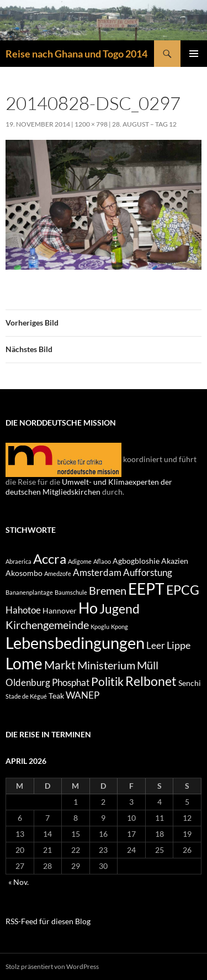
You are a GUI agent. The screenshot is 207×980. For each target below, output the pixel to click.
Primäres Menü (194, 54)
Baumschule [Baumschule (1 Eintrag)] (71, 592)
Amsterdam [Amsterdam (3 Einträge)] (97, 573)
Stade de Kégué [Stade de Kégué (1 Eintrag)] (26, 696)
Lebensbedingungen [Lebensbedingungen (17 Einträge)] (75, 643)
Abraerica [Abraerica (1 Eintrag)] (18, 561)
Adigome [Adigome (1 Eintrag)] (80, 561)
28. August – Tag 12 (144, 124)
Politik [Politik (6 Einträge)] (107, 682)
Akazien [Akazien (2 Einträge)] (175, 561)
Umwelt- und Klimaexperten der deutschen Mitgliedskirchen (89, 487)
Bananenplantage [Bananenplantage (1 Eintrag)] (29, 592)
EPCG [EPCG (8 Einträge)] (183, 590)
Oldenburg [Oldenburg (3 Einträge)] (28, 683)
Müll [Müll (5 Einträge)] (148, 665)
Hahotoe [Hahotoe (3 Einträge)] (23, 610)
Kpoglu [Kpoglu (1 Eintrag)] (100, 627)
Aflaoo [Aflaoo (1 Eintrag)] (102, 561)
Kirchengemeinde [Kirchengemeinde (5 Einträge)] (47, 625)
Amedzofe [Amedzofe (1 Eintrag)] (58, 573)
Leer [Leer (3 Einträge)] (156, 646)
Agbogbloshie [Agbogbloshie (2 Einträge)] (136, 561)
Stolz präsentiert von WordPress (52, 966)
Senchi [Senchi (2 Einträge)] (190, 683)
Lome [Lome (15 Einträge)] (24, 663)
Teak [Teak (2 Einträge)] (56, 696)
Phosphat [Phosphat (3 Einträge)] (71, 683)
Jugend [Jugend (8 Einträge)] (120, 609)
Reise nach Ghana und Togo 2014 (76, 54)
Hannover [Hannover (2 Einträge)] (60, 610)
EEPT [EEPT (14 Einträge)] (146, 589)
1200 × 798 (91, 124)
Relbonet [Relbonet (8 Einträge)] (151, 681)
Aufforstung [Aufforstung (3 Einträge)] (148, 573)
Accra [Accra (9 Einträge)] (50, 559)
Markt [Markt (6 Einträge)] (60, 665)
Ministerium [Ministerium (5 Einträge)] (106, 665)
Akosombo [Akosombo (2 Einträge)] (24, 573)
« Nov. (18, 882)
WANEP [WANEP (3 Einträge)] (83, 695)
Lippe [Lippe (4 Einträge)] (179, 645)
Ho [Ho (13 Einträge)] (88, 608)
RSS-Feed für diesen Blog (48, 921)
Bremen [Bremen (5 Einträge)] (108, 590)
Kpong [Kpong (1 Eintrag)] (120, 627)
